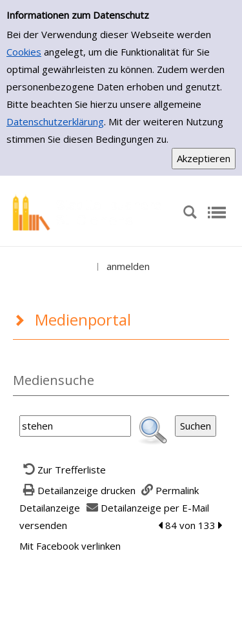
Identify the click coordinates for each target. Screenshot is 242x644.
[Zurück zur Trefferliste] (63, 470)
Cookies (24, 52)
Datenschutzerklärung (55, 121)
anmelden (128, 266)
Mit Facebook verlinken (70, 546)
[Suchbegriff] (75, 426)
